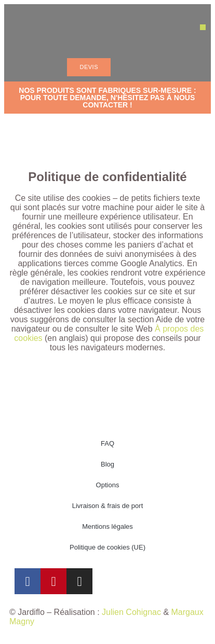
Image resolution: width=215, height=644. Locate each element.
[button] (203, 27)
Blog (107, 464)
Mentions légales (107, 526)
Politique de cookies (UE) (107, 547)
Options (108, 485)
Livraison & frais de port (108, 506)
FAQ (107, 443)
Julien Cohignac (131, 612)
